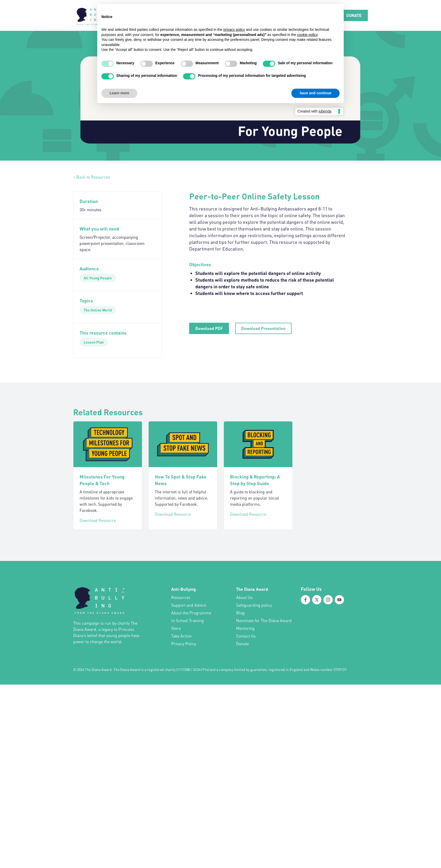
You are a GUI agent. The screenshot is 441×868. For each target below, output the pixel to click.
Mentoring (245, 628)
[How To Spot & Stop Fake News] (183, 444)
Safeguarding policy (254, 605)
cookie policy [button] (307, 35)
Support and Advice (189, 605)
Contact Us (246, 636)
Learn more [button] (119, 93)
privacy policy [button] (234, 30)
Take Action (181, 636)
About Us (244, 597)
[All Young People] (98, 278)
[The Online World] (98, 310)
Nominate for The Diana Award (264, 621)
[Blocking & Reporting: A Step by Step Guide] (258, 444)
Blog (240, 613)
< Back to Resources (92, 177)
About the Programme (191, 613)
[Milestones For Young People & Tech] (108, 444)
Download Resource (98, 520)
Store (176, 628)
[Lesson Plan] (94, 342)
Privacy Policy (184, 644)
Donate (242, 644)
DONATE (354, 15)
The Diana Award (252, 589)
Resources (181, 597)
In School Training (188, 621)
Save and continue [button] (315, 93)
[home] (92, 15)
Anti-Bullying (184, 589)
